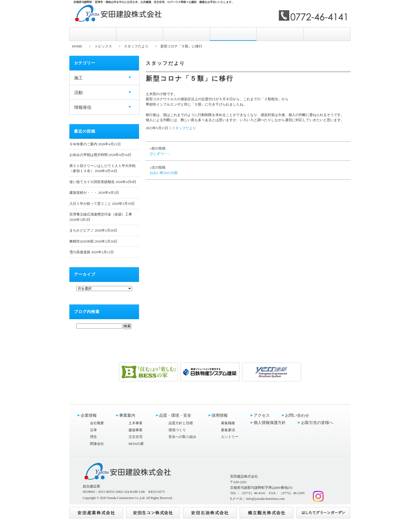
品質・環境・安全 (186, 34)
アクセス (280, 34)
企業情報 (93, 34)
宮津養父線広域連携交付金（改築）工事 (101, 214)
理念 (93, 437)
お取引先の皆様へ (317, 423)
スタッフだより (136, 46)
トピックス (103, 46)
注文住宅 (136, 437)
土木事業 (136, 423)
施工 (78, 78)
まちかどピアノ (82, 230)
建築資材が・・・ (83, 193)
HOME (77, 46)
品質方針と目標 (181, 423)
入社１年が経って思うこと (90, 204)
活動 (78, 93)
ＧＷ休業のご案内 (83, 144)
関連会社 (97, 444)
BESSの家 (136, 444)
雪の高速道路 (80, 252)
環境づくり (177, 430)
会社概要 (97, 423)
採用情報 (233, 34)
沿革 (93, 430)
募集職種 (228, 423)
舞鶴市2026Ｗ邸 (82, 241)
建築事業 (136, 430)
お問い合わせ (327, 34)
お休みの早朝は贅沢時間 (89, 155)
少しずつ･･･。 (161, 154)
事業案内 (140, 34)
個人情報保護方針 (270, 423)
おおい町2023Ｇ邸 (164, 173)
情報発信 (83, 107)
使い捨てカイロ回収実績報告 (92, 182)
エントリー (230, 437)
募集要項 (228, 430)
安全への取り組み (182, 437)
